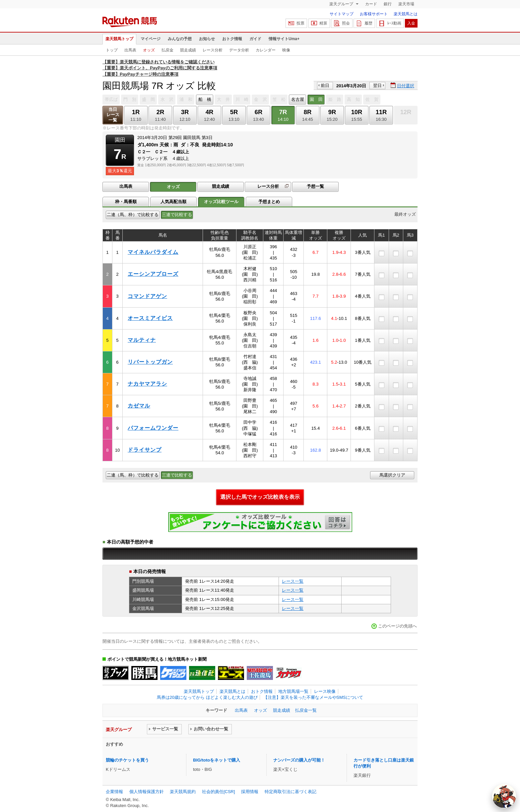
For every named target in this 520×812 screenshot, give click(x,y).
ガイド (255, 39)
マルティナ (142, 340)
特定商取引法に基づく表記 (291, 792)
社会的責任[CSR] (219, 792)
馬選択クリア (392, 475)
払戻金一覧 (306, 710)
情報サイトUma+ (284, 39)
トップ (112, 50)
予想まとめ (269, 202)
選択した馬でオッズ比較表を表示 (260, 497)
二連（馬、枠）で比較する (133, 215)
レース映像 (325, 691)
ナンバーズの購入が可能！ (299, 760)
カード (371, 4)
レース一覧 (293, 581)
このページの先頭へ (397, 626)
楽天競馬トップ (119, 39)
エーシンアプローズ (153, 274)
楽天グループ (342, 4)
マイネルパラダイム (153, 252)
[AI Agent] (504, 796)
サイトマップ (342, 14)
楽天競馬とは (406, 14)
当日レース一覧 (113, 115)
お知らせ (207, 39)
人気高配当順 (173, 202)
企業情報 (114, 792)
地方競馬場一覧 (293, 691)
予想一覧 (315, 186)
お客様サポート (374, 14)
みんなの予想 (180, 39)
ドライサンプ (145, 450)
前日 (325, 85)
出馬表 (130, 50)
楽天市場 (406, 4)
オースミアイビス (150, 318)
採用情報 (250, 792)
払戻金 (167, 50)
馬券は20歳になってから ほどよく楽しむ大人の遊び (207, 697)
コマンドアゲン (147, 296)
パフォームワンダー (153, 428)
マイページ (151, 39)
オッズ (149, 50)
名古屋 (298, 99)
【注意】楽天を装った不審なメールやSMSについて (313, 697)
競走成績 (188, 50)
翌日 (377, 85)
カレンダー (266, 50)
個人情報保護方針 (147, 792)
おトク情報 (232, 39)
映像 (286, 50)
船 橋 (205, 99)
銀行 (388, 4)
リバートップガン (150, 362)
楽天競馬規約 (183, 792)
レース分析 (213, 50)
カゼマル (139, 406)
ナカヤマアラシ (147, 384)
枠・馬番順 (126, 202)
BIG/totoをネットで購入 (217, 760)
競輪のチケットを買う (127, 760)
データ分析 (239, 50)
